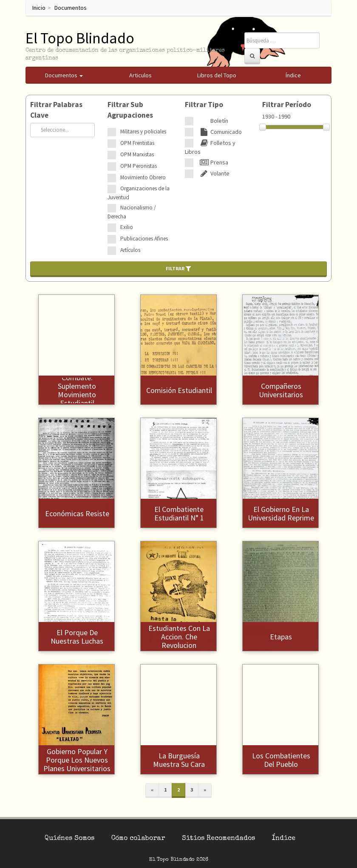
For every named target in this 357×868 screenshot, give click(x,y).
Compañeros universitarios (281, 390)
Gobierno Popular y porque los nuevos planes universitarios (77, 760)
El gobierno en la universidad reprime (281, 513)
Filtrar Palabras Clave (56, 110)
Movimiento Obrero (143, 177)
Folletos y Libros (210, 147)
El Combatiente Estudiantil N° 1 (179, 513)
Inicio (39, 8)
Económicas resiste (77, 513)
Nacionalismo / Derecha (132, 212)
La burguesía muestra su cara (179, 760)
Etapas (281, 637)
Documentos (71, 8)
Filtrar (178, 269)
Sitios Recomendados (218, 839)
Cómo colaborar (138, 839)
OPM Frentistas (137, 143)
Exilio (127, 227)
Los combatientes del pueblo (281, 760)
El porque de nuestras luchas (77, 637)
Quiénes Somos (69, 839)
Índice (284, 839)
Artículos (130, 250)
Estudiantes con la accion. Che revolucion (179, 637)
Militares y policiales (143, 131)
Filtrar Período (287, 105)
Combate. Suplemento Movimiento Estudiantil (77, 390)
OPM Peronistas (139, 166)
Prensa (213, 162)
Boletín (213, 121)
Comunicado (220, 132)
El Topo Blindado (80, 38)
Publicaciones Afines (144, 239)
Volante (214, 173)
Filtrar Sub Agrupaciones (130, 110)
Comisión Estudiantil (179, 390)
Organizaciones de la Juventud (139, 193)
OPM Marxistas (137, 154)
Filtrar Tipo (204, 105)
